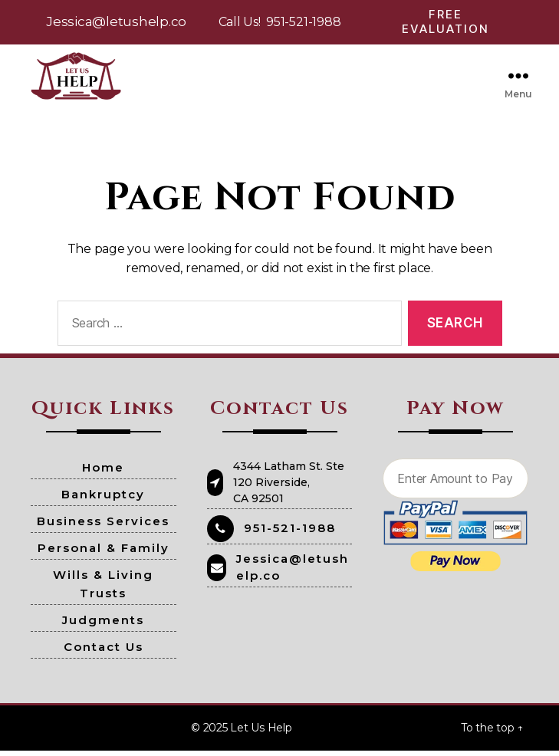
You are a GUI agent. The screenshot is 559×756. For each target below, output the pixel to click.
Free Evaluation (446, 21)
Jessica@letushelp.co (116, 21)
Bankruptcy (103, 500)
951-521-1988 (303, 22)
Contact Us (104, 652)
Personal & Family (104, 553)
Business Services (103, 526)
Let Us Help (261, 733)
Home (103, 473)
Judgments (103, 625)
